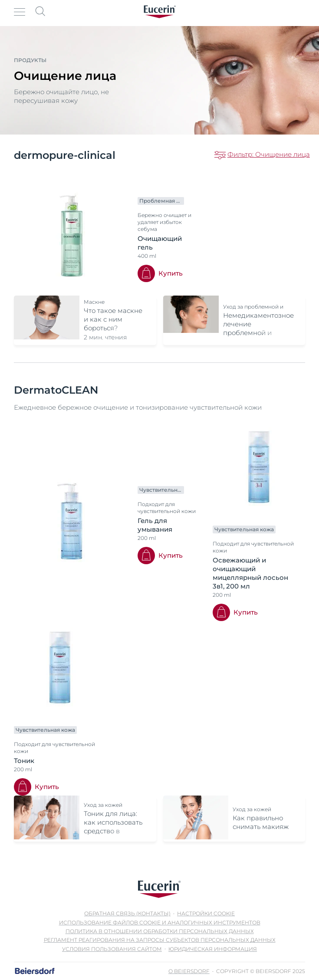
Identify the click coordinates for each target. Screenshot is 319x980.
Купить (171, 273)
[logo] (160, 12)
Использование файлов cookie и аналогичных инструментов (160, 922)
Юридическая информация (213, 949)
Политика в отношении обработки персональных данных (160, 931)
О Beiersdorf (189, 971)
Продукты (30, 60)
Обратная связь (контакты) (127, 913)
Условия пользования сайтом (112, 949)
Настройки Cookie (206, 913)
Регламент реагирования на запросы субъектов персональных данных (160, 940)
